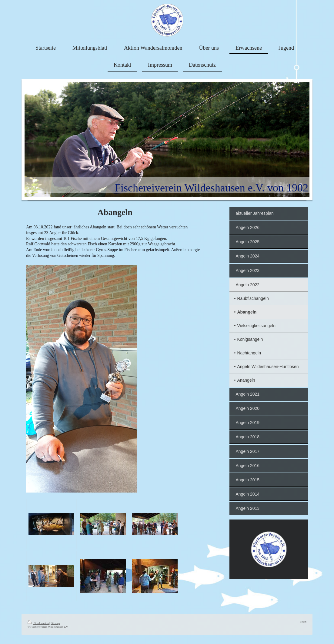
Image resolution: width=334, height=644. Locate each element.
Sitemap (55, 623)
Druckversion (38, 623)
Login (303, 622)
